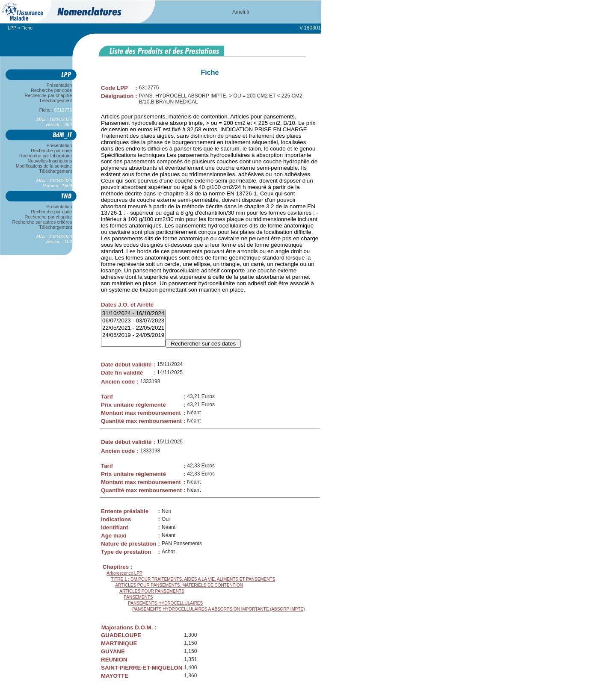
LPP (12, 28)
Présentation (59, 85)
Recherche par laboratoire (46, 156)
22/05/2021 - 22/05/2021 (133, 328)
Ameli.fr (241, 12)
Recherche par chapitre (48, 95)
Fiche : (56, 110)
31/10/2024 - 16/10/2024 (133, 314)
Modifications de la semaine (44, 166)
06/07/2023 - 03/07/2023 (133, 321)
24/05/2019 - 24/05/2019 (133, 335)
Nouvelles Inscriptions (50, 161)
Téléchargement (56, 100)
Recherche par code (52, 90)
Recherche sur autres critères (42, 222)
